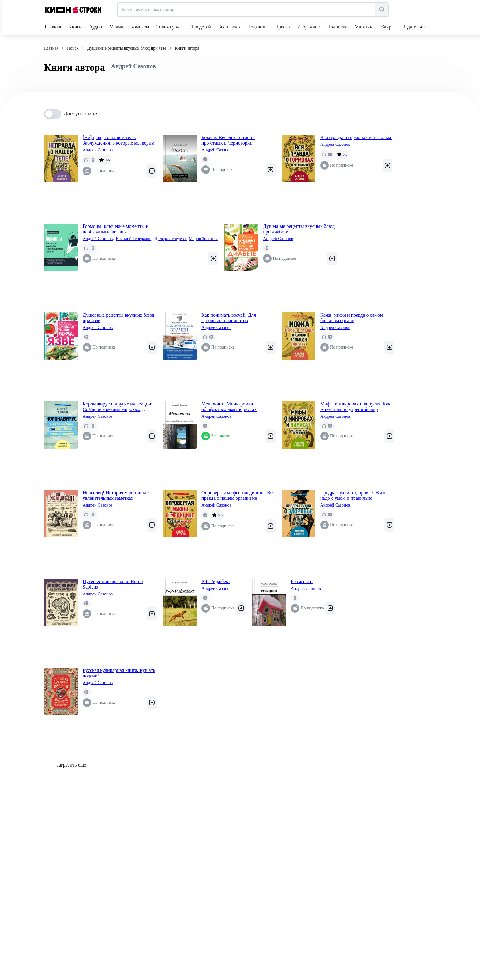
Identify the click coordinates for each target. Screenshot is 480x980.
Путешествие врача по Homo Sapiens (113, 584)
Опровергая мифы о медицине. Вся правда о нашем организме (238, 495)
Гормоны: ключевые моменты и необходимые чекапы (116, 229)
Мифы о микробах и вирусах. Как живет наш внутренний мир (355, 407)
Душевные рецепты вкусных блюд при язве (118, 318)
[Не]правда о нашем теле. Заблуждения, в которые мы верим (118, 140)
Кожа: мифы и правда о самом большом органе (352, 318)
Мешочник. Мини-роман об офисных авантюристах (229, 407)
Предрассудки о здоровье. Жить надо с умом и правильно (353, 495)
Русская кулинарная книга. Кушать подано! (119, 673)
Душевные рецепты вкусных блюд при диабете (299, 229)
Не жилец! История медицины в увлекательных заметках (116, 495)
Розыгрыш (302, 581)
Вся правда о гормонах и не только (356, 137)
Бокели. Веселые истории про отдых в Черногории (228, 140)
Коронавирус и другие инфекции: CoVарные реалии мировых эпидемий (118, 407)
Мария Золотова (204, 239)
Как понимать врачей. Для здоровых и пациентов (229, 318)
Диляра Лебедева (171, 239)
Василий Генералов (134, 239)
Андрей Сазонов (98, 150)
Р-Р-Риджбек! (216, 581)
